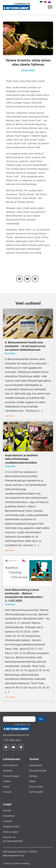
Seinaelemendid (38, 771)
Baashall (8, 771)
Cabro (6, 787)
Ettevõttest (9, 816)
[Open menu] (50, 7)
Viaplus (7, 781)
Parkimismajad (11, 776)
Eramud (7, 792)
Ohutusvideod (11, 832)
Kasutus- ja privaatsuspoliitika (13, 839)
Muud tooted (36, 787)
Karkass (33, 776)
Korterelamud (10, 765)
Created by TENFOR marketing (16, 863)
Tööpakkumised (11, 826)
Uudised (7, 821)
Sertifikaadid (36, 792)
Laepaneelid (36, 765)
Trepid (32, 781)
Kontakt (7, 810)
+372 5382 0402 (12, 740)
